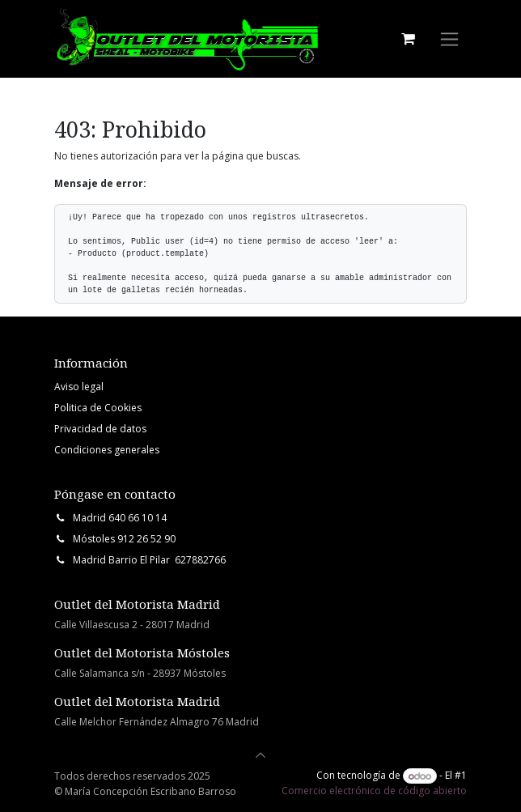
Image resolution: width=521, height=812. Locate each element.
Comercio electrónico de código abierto (374, 791)
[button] (260, 755)
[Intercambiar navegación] (449, 39)
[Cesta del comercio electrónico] (408, 39)
